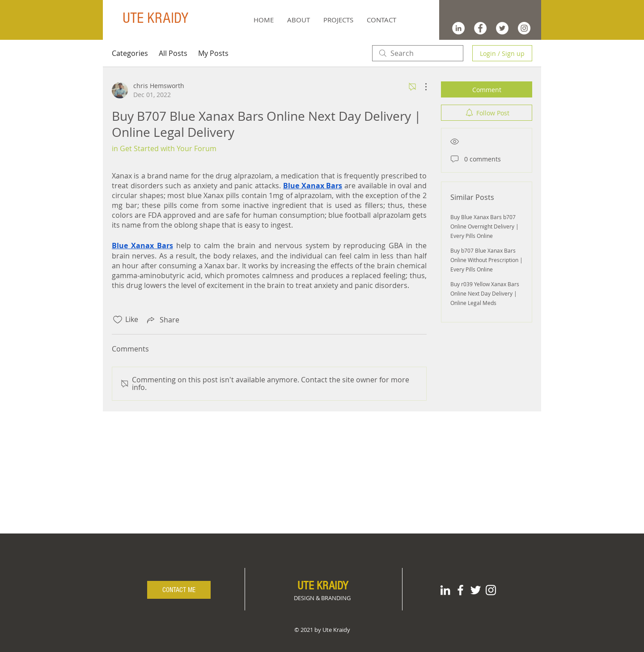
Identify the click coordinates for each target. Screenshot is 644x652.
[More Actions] (421, 87)
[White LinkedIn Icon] (445, 590)
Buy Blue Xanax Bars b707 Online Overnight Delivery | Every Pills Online (485, 226)
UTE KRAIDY (155, 18)
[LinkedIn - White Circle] (458, 28)
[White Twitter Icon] (476, 590)
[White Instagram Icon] (491, 590)
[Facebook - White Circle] (480, 28)
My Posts (213, 53)
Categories (130, 53)
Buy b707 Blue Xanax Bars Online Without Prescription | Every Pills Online (487, 260)
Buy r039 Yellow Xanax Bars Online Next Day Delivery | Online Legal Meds (485, 293)
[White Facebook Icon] (460, 590)
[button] (338, 20)
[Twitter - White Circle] (502, 28)
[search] (418, 53)
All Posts (173, 53)
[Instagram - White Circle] (524, 28)
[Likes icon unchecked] (118, 320)
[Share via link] (162, 320)
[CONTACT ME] (179, 590)
